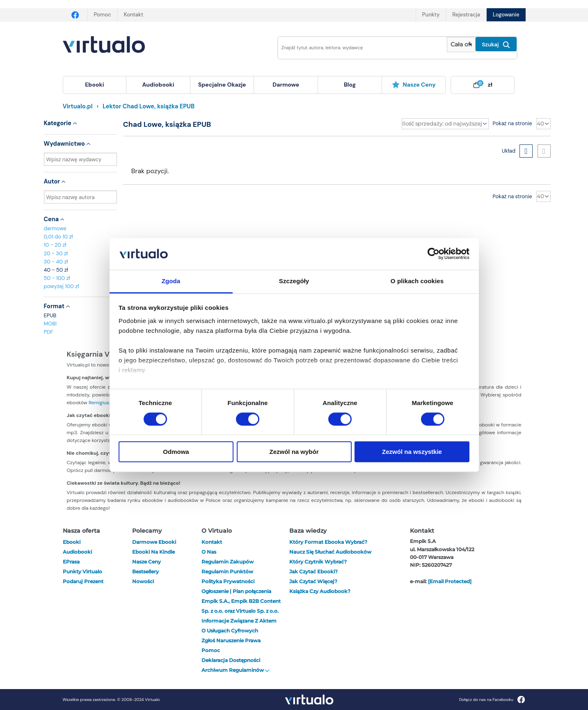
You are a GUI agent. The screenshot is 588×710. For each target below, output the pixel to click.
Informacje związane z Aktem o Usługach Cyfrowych (239, 626)
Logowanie (506, 15)
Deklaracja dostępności (231, 660)
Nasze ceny (414, 85)
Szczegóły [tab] (294, 281)
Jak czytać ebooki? (313, 571)
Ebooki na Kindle (153, 552)
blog (350, 85)
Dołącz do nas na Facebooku (492, 700)
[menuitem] (95, 85)
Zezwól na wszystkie (412, 452)
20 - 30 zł (56, 253)
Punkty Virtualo (82, 571)
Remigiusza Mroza (109, 403)
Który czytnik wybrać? (318, 562)
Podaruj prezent (83, 581)
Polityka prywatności (228, 581)
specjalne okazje (222, 85)
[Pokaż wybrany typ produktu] (461, 45)
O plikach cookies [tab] (417, 281)
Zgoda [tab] (171, 281)
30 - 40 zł (56, 262)
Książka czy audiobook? (320, 591)
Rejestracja (466, 15)
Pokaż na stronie (512, 123)
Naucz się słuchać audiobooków (330, 552)
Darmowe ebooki (154, 542)
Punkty (431, 15)
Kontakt (134, 15)
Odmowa (176, 452)
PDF (49, 332)
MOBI (50, 324)
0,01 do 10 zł (58, 237)
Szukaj (496, 45)
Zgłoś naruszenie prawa (231, 640)
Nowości (143, 581)
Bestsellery (145, 571)
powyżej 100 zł (62, 286)
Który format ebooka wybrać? (328, 542)
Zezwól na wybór (294, 452)
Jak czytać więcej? (313, 581)
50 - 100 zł (57, 278)
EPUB (50, 315)
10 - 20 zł (55, 245)
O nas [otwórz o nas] (209, 552)
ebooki (72, 542)
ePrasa (71, 562)
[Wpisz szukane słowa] (357, 48)
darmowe (286, 85)
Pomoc (103, 15)
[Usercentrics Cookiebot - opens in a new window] (434, 254)
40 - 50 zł (56, 270)
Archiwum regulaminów (236, 670)
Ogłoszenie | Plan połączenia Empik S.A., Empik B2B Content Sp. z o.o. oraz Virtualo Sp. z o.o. (241, 601)
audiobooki (77, 552)
